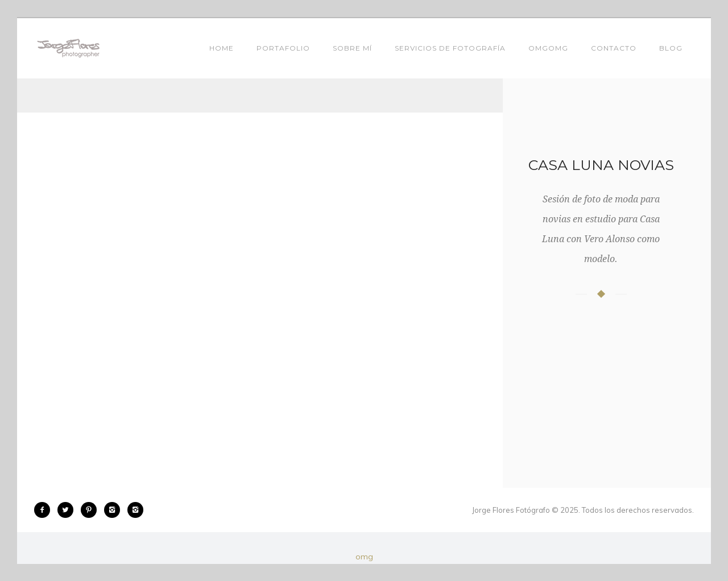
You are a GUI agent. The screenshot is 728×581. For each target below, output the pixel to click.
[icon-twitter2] (68, 510)
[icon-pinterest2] (92, 510)
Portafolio (283, 48)
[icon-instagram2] (115, 510)
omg (364, 557)
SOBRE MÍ (352, 48)
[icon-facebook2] (45, 510)
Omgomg (548, 48)
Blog (671, 48)
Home (222, 48)
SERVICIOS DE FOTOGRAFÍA (450, 48)
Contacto (614, 48)
